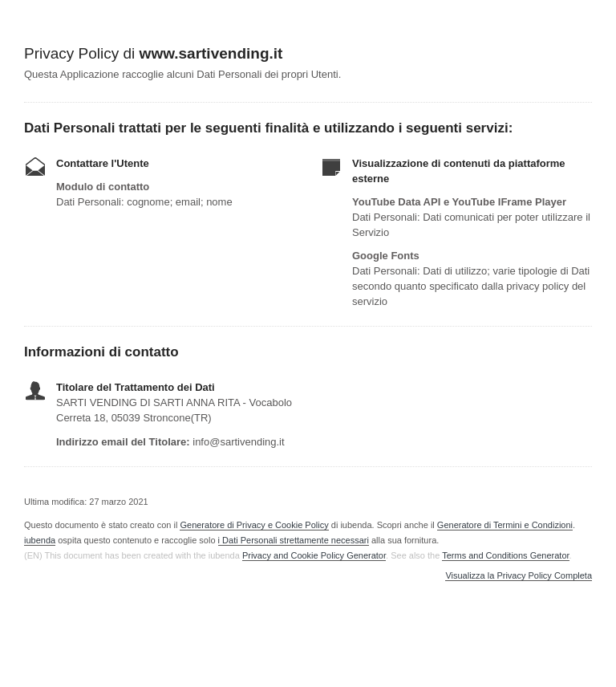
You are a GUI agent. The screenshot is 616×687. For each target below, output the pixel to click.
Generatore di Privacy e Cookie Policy (254, 525)
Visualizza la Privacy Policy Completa (519, 576)
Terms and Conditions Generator (505, 555)
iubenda (40, 540)
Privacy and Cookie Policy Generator (314, 555)
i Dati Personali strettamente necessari (294, 540)
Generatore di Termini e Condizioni (505, 525)
